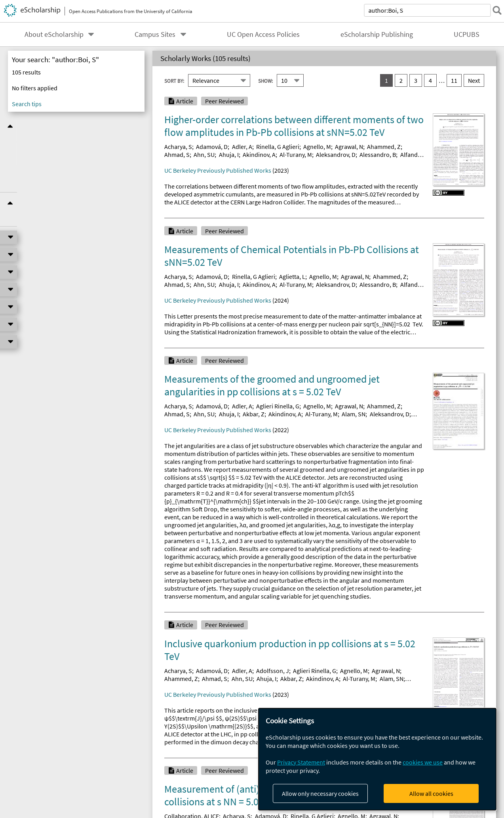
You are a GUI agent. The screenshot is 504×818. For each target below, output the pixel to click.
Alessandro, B (378, 154)
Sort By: (174, 80)
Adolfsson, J (273, 671)
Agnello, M (317, 147)
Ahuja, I (229, 154)
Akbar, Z (254, 414)
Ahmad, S (177, 154)
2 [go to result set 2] (401, 80)
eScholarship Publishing (377, 34)
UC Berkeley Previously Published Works (218, 170)
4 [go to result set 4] (430, 80)
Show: (265, 80)
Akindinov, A (259, 154)
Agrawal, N (349, 147)
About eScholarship (54, 34)
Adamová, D (212, 147)
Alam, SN (354, 414)
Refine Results (76, 126)
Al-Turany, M (296, 154)
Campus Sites (155, 34)
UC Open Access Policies (263, 34)
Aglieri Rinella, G (278, 406)
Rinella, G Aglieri (278, 147)
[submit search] (494, 10)
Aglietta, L (292, 276)
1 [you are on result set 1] (386, 80)
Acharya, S (178, 147)
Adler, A (242, 147)
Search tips (27, 104)
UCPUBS (467, 34)
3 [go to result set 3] (416, 80)
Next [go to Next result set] (474, 80)
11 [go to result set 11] (454, 80)
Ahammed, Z (384, 147)
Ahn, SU (204, 154)
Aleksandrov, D (336, 154)
